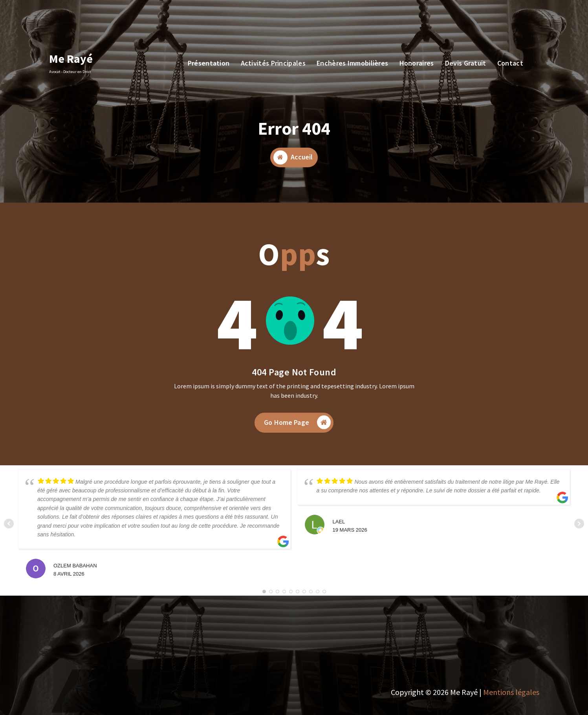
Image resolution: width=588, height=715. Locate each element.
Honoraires (417, 63)
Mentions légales (511, 692)
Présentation (209, 63)
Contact (510, 63)
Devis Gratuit (504, 21)
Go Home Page (297, 426)
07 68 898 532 (108, 25)
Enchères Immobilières (352, 63)
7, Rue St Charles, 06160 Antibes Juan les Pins (213, 25)
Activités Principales (273, 63)
